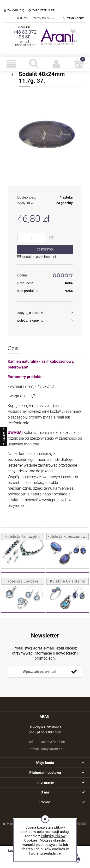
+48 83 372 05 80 (25, 34)
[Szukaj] (34, 63)
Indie (69, 283)
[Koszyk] (79, 63)
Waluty (22, 18)
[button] (11, 64)
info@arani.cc (25, 45)
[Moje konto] (56, 64)
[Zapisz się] (74, 672)
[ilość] (31, 237)
